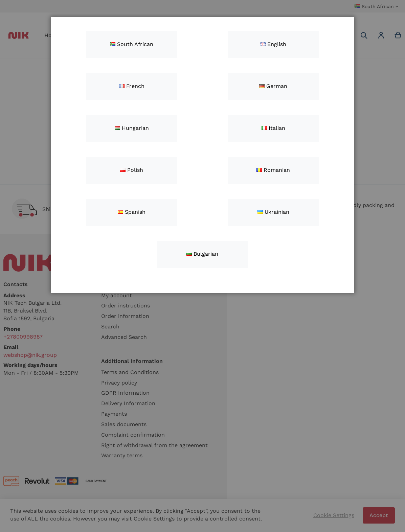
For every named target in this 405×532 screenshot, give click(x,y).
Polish (132, 170)
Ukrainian (273, 212)
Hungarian (132, 128)
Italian (273, 128)
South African (132, 44)
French (132, 86)
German (273, 86)
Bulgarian (202, 254)
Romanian (273, 170)
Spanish (132, 212)
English (273, 44)
